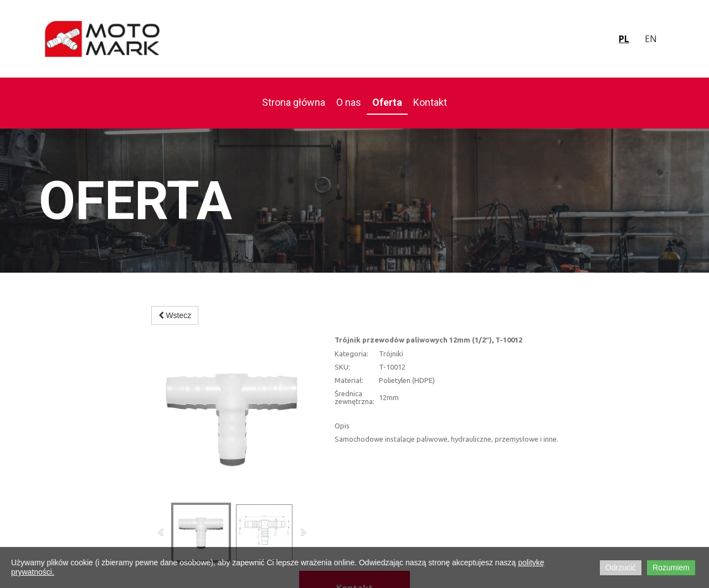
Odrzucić (621, 567)
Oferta (387, 102)
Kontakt (430, 102)
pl (624, 39)
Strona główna (294, 102)
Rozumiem (671, 567)
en (651, 39)
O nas (349, 102)
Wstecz (175, 315)
